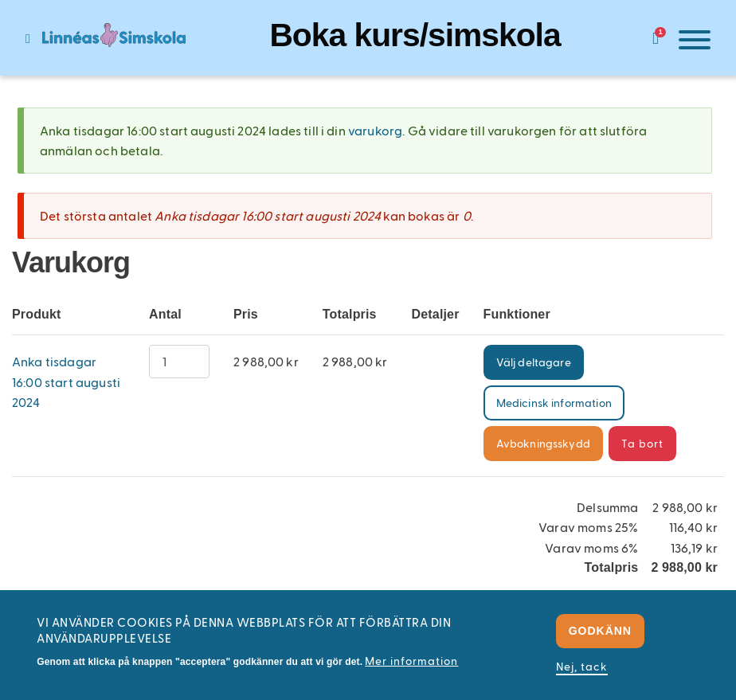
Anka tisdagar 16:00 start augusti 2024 (66, 381)
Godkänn (600, 631)
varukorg (375, 130)
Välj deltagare (534, 362)
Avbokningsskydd (543, 443)
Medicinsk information (554, 403)
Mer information (411, 661)
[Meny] (691, 43)
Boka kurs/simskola (415, 35)
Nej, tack (582, 666)
